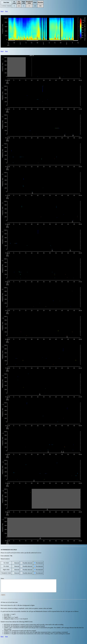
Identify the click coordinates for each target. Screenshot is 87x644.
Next (6, 11)
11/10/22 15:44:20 (6, 6)
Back (2, 11)
